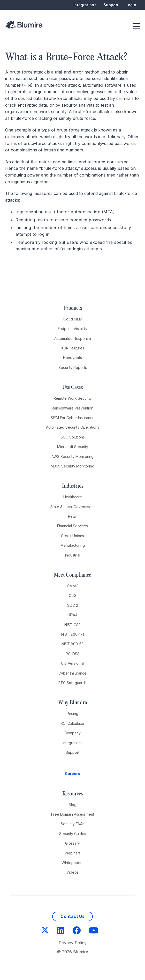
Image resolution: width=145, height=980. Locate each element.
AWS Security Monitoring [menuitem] (72, 456)
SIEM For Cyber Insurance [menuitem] (73, 418)
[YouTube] (94, 930)
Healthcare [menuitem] (73, 497)
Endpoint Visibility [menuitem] (72, 329)
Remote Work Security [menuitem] (73, 398)
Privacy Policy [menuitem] (73, 943)
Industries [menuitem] (73, 486)
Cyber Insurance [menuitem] (72, 673)
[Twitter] (45, 930)
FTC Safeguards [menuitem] (72, 683)
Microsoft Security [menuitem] (73, 447)
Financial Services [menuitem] (72, 526)
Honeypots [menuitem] (72, 358)
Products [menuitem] (73, 308)
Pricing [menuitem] (72, 714)
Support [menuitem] (111, 5)
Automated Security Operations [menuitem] (73, 427)
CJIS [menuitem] (73, 595)
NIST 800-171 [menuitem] (73, 634)
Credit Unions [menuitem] (72, 536)
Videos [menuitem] (72, 872)
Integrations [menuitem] (85, 5)
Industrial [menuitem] (73, 555)
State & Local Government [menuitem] (72, 507)
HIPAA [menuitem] (72, 615)
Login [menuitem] (131, 5)
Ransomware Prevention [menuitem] (72, 408)
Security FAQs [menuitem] (73, 824)
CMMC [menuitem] (73, 586)
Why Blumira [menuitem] (73, 703)
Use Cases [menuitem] (72, 387)
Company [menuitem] (72, 733)
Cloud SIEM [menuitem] (72, 319)
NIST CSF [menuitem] (72, 625)
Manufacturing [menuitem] (73, 545)
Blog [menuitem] (73, 805)
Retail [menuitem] (73, 516)
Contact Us (72, 916)
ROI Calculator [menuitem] (72, 723)
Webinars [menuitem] (73, 853)
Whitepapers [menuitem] (72, 863)
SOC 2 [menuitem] (73, 605)
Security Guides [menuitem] (73, 834)
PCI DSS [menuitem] (73, 654)
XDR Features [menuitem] (73, 348)
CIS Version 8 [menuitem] (72, 663)
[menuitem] (73, 774)
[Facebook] (77, 930)
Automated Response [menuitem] (73, 338)
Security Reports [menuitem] (73, 367)
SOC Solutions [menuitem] (73, 437)
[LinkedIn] (60, 930)
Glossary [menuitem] (72, 843)
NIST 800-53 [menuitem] (72, 644)
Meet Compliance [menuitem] (72, 575)
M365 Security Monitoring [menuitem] (72, 466)
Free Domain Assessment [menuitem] (73, 814)
